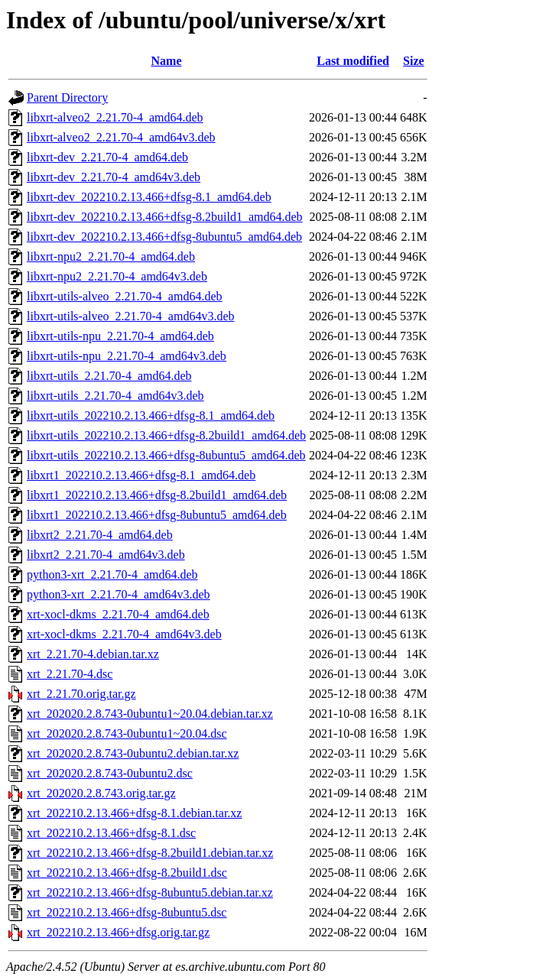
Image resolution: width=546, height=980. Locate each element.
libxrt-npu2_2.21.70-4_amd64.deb (111, 256)
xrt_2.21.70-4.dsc (70, 674)
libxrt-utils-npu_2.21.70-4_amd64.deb (120, 336)
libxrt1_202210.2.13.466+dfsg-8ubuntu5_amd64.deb (157, 515)
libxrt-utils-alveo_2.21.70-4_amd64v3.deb (131, 316)
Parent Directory (67, 97)
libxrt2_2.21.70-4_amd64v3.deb (106, 555)
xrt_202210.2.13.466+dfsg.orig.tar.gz (118, 932)
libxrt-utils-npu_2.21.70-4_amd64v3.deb (127, 356)
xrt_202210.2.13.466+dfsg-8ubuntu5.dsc (127, 912)
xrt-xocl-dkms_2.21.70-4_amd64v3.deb (124, 634)
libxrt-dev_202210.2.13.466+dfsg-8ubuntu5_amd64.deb (164, 237)
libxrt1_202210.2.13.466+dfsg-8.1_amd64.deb (141, 475)
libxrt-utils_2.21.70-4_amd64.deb (109, 376)
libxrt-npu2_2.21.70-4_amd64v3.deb (117, 276)
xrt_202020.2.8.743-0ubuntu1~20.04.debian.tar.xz (150, 714)
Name (167, 61)
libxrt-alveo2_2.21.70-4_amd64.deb (115, 117)
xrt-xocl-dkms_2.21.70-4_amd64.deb (118, 614)
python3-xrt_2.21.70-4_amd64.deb (112, 574)
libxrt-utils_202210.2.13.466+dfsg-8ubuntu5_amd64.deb (166, 455)
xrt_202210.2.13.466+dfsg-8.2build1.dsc (127, 873)
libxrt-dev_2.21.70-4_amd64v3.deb (114, 177)
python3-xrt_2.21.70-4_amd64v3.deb (119, 594)
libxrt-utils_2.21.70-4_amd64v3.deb (115, 396)
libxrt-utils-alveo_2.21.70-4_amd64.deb (125, 296)
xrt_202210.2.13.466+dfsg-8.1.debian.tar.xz (134, 813)
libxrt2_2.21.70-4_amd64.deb (100, 535)
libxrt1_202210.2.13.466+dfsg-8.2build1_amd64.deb (157, 495)
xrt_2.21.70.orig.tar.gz (81, 694)
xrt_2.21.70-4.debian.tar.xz (93, 654)
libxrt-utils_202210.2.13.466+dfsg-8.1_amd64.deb (151, 415)
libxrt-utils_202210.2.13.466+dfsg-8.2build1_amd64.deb (166, 435)
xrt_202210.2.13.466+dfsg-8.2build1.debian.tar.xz (150, 853)
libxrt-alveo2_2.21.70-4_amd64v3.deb (121, 137)
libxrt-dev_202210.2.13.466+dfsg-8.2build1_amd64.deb (165, 217)
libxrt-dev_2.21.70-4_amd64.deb (107, 157)
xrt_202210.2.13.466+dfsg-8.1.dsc (111, 833)
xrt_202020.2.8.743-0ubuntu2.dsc (110, 773)
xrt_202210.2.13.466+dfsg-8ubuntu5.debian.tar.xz (150, 892)
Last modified (353, 61)
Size (414, 61)
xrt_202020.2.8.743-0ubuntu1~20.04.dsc (127, 733)
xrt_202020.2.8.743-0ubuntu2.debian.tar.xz (133, 753)
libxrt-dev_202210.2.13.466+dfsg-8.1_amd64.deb (149, 197)
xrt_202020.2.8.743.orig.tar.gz (101, 793)
